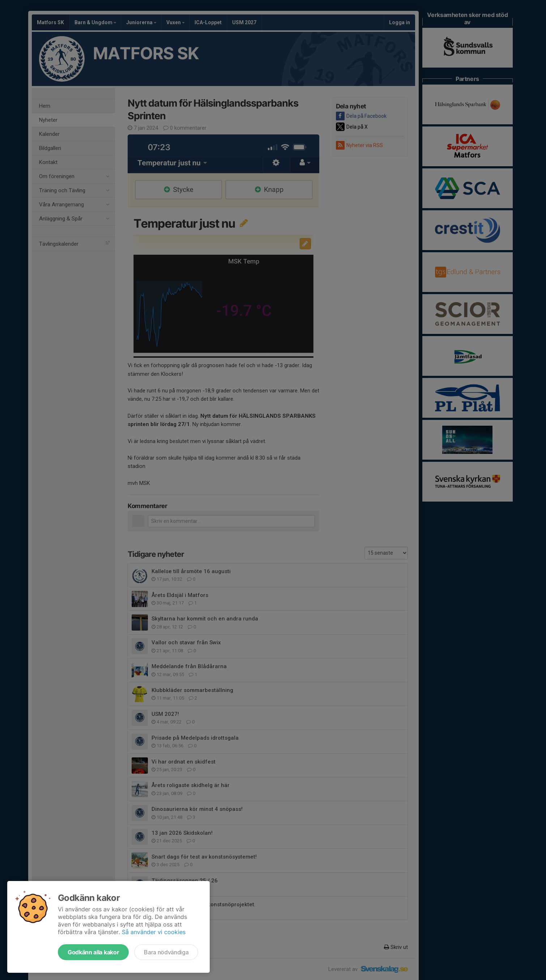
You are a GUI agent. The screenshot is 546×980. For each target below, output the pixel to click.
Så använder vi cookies (154, 932)
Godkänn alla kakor (93, 952)
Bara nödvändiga (166, 952)
